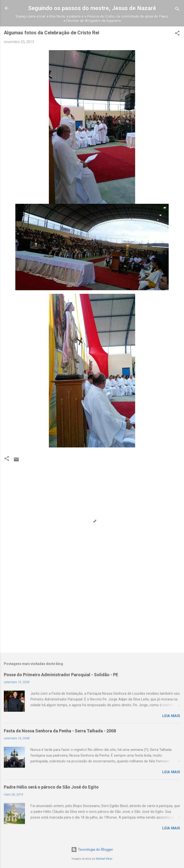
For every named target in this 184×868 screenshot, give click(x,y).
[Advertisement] (92, 611)
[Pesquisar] (177, 10)
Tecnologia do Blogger (92, 850)
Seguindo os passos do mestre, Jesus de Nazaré (92, 8)
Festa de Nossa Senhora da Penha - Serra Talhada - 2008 (60, 731)
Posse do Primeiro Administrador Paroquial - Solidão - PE (61, 675)
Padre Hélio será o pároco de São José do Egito (51, 787)
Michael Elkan (104, 859)
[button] (177, 34)
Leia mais (171, 716)
